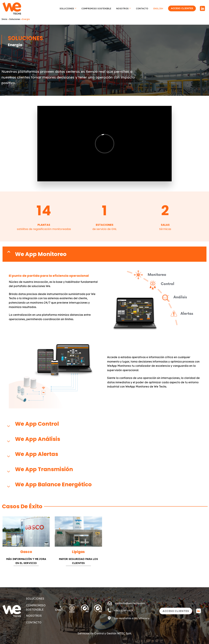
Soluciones (68, 8)
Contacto (142, 8)
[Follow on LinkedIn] (202, 9)
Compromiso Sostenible (96, 8)
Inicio (4, 19)
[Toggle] (9, 254)
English (158, 8)
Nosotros (124, 8)
